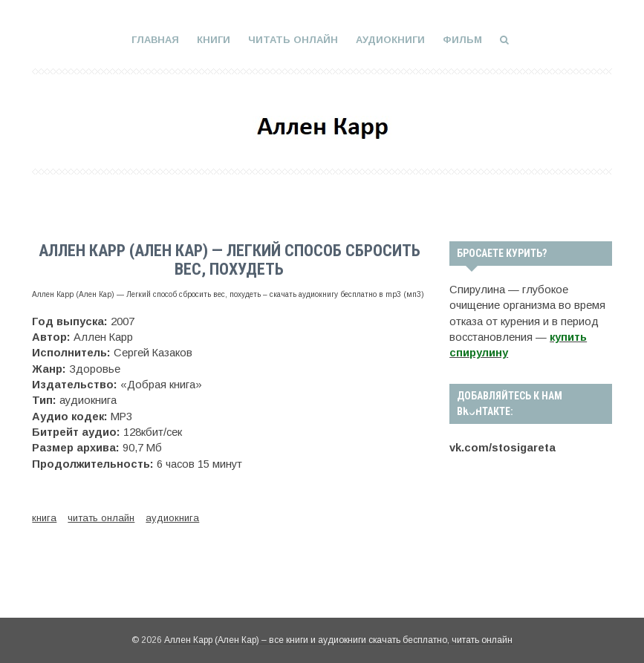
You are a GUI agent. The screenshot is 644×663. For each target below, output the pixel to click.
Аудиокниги (390, 40)
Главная (155, 40)
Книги (214, 40)
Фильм (462, 40)
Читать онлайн (293, 40)
